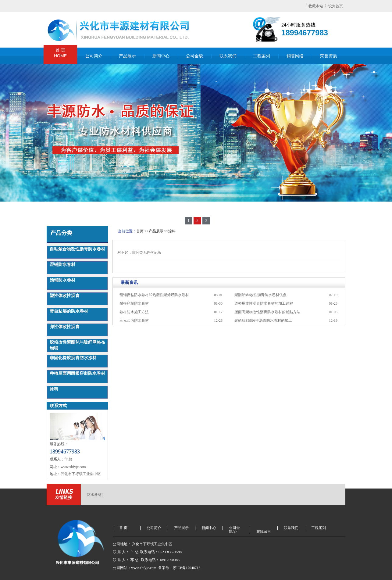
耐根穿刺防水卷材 (134, 303)
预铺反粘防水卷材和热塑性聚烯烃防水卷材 (154, 295)
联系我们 (228, 56)
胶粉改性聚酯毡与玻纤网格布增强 (77, 345)
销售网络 (295, 56)
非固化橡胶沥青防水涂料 (73, 358)
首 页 (60, 53)
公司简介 (94, 56)
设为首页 (336, 6)
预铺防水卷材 (62, 280)
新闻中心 (161, 56)
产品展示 (127, 56)
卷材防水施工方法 (134, 312)
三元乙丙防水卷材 (134, 320)
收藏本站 (316, 6)
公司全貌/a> (234, 528)
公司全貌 (194, 56)
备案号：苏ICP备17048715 (180, 568)
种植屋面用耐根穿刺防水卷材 (77, 373)
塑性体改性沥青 (65, 296)
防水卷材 (94, 495)
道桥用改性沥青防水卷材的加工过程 (264, 303)
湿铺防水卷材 (62, 265)
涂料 (54, 389)
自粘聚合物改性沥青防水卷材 (77, 249)
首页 (140, 231)
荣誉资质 (329, 56)
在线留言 (264, 532)
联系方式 (58, 406)
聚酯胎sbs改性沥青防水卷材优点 (260, 295)
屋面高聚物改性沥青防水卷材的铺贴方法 (267, 312)
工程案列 (262, 56)
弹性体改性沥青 (65, 327)
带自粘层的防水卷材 (69, 311)
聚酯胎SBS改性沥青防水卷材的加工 (263, 320)
